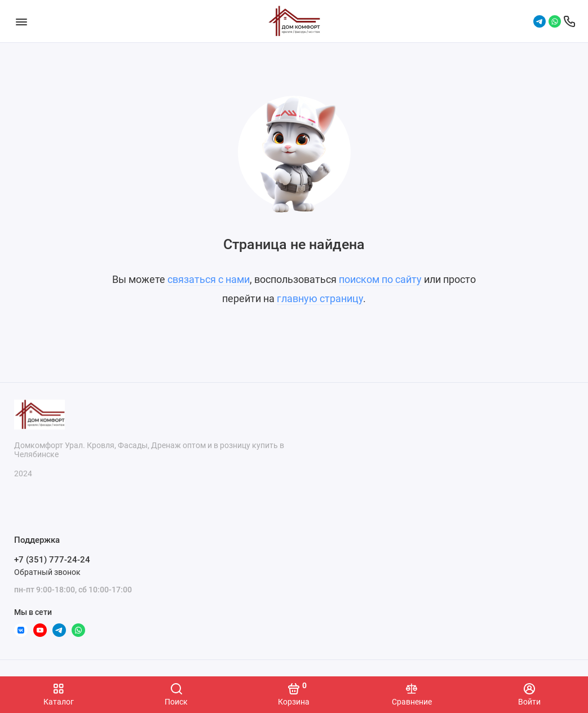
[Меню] (21, 21)
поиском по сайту (380, 279)
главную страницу (320, 298)
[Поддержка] (569, 21)
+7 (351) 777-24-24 (52, 560)
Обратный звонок (47, 572)
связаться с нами (209, 279)
